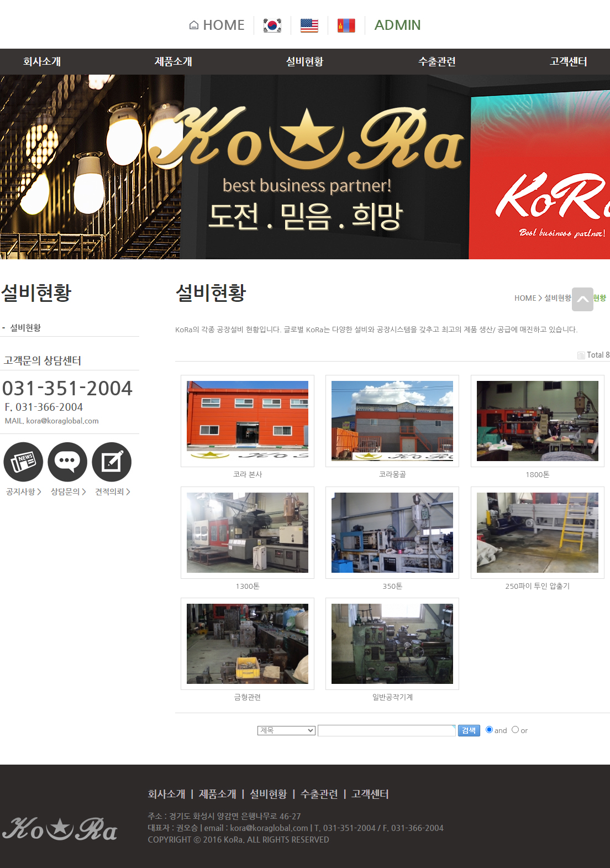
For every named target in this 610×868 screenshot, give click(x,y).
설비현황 (20, 328)
